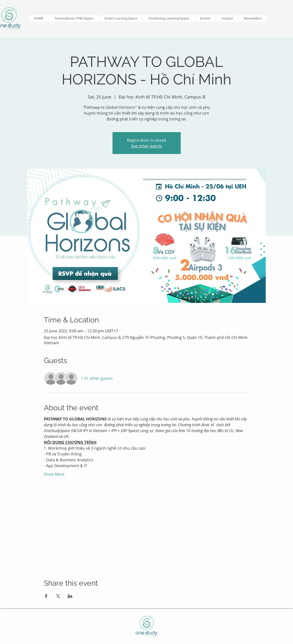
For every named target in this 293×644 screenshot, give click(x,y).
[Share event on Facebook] (46, 596)
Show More (54, 474)
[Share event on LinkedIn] (70, 596)
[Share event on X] (58, 596)
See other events (146, 146)
